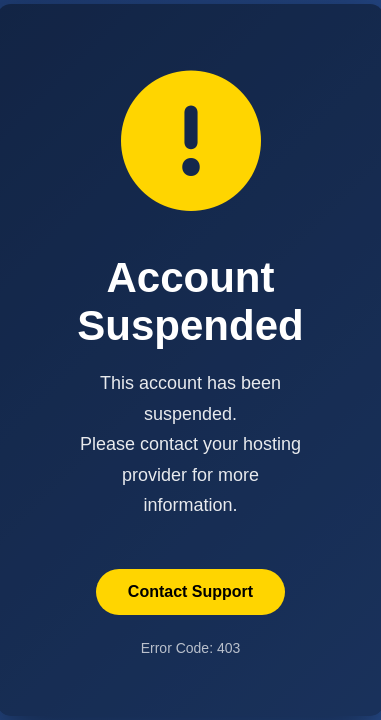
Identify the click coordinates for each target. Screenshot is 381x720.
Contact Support (190, 591)
